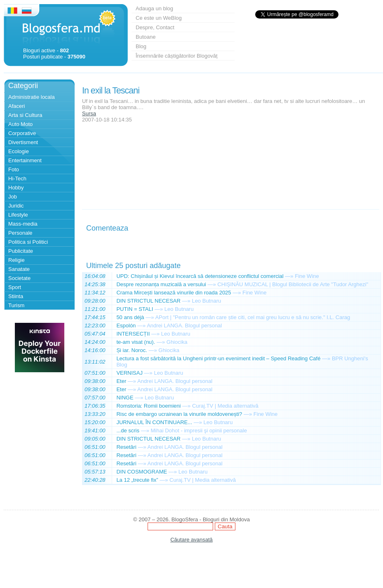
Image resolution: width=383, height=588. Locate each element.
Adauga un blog (154, 8)
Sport (15, 287)
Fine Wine (307, 276)
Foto (14, 169)
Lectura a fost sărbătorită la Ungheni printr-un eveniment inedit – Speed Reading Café (218, 358)
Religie (16, 260)
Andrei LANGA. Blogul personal (184, 325)
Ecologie (19, 151)
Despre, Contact (155, 27)
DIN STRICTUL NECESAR (148, 301)
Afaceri (16, 106)
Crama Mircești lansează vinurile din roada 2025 (174, 293)
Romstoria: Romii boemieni (148, 406)
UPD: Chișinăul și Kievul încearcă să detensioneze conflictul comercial (200, 276)
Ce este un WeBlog (159, 18)
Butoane (146, 37)
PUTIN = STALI (135, 309)
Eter (121, 381)
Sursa (89, 113)
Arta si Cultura (25, 115)
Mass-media (23, 224)
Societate (19, 278)
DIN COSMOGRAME (142, 472)
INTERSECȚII (133, 334)
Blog (141, 46)
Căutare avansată (191, 540)
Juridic (16, 206)
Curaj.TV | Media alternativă (225, 406)
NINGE (125, 398)
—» (289, 276)
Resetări (126, 447)
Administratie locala (32, 97)
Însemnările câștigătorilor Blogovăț (177, 56)
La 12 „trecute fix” (137, 480)
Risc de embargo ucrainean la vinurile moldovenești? (179, 414)
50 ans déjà (130, 317)
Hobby (16, 188)
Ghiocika (177, 342)
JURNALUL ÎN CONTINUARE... (154, 422)
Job (13, 197)
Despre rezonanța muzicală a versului (161, 284)
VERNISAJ (129, 373)
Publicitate (21, 251)
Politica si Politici (28, 242)
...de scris (128, 430)
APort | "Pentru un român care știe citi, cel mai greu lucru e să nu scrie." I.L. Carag (253, 317)
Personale (20, 233)
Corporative (22, 133)
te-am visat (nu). (136, 342)
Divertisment (23, 142)
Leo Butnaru (206, 301)
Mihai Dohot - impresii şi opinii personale (199, 430)
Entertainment (25, 160)
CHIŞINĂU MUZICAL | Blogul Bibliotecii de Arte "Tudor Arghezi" (293, 284)
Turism (16, 305)
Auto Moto (20, 124)
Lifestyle (18, 215)
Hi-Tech (17, 178)
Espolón (126, 325)
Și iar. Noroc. (132, 350)
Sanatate (19, 269)
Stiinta (16, 296)
